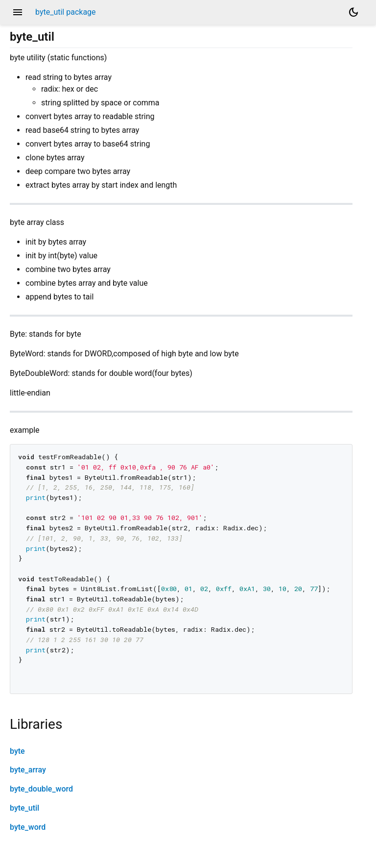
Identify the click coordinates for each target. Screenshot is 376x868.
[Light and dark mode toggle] (353, 12)
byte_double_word (41, 789)
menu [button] (18, 12)
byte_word (28, 827)
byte (17, 751)
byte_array (28, 770)
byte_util (24, 808)
